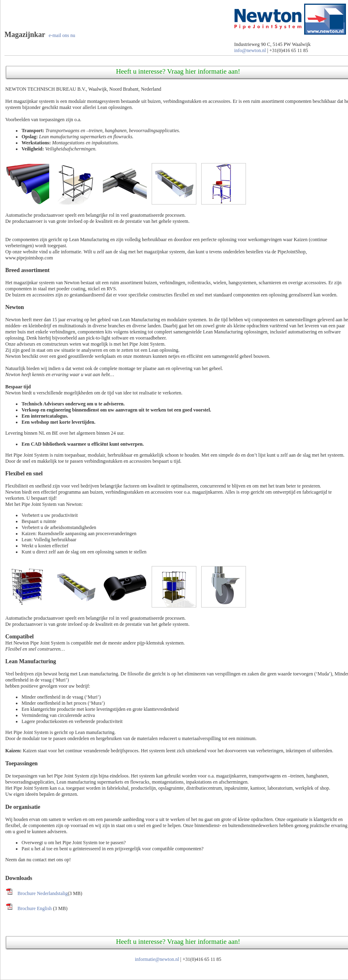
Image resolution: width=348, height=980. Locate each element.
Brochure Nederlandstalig (43, 893)
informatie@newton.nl (157, 959)
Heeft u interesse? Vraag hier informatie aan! (178, 71)
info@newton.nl (250, 50)
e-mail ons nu (62, 35)
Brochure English (35, 908)
